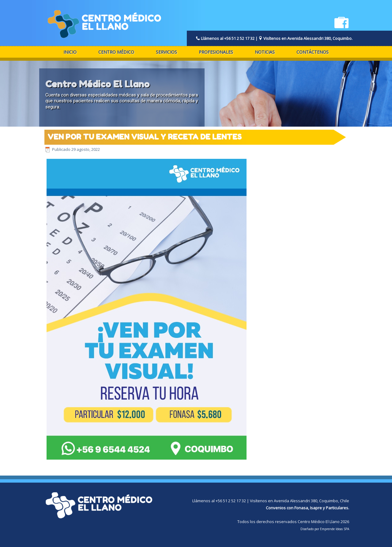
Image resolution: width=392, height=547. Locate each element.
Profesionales (216, 52)
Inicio (70, 52)
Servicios (166, 52)
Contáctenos (313, 52)
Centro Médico (116, 52)
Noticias (265, 52)
